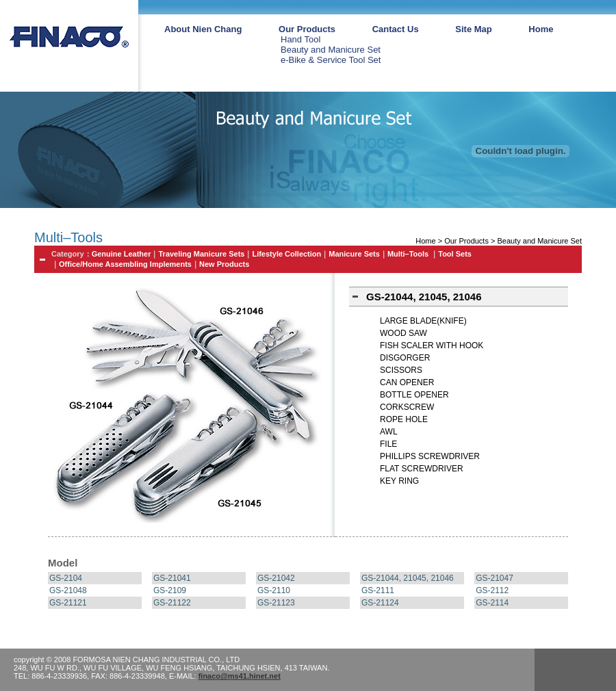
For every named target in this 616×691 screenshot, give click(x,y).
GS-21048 (68, 590)
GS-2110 (274, 590)
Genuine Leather (121, 254)
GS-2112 (492, 590)
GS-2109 (170, 590)
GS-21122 (172, 603)
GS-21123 (276, 603)
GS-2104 (66, 578)
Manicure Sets (354, 254)
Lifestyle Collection (286, 254)
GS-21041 (172, 578)
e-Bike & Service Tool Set (331, 60)
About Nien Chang (203, 29)
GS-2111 (378, 590)
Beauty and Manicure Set (331, 50)
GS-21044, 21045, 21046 (408, 578)
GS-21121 (68, 603)
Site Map (473, 29)
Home (541, 29)
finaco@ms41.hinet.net (240, 676)
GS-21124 (380, 603)
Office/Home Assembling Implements (125, 264)
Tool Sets (455, 254)
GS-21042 (276, 578)
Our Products (307, 29)
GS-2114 (492, 603)
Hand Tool (300, 39)
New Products (224, 264)
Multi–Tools (409, 254)
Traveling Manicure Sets (201, 254)
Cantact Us (396, 29)
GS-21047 (495, 578)
